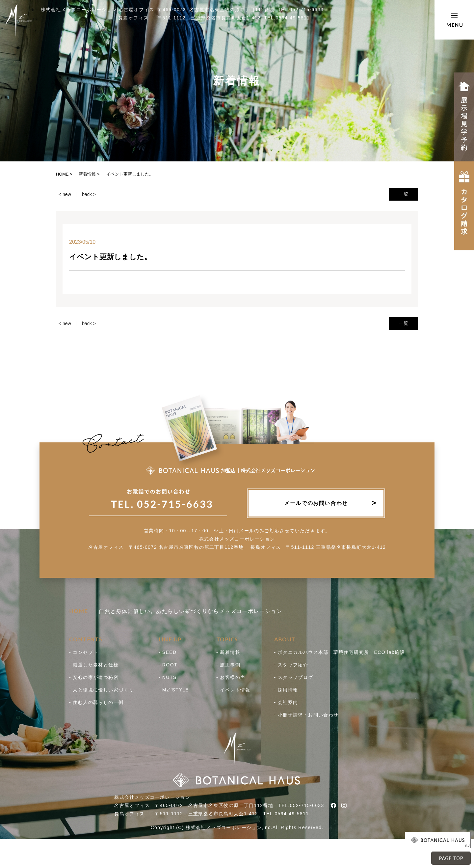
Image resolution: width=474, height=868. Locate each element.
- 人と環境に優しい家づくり (101, 690)
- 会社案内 (286, 702)
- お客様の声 (231, 677)
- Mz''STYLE (174, 690)
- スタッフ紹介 (291, 665)
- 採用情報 (286, 690)
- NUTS (168, 677)
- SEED (168, 652)
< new (65, 194)
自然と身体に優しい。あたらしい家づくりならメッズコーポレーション (176, 611)
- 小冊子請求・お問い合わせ (306, 715)
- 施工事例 (228, 665)
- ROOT (168, 665)
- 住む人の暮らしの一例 (96, 702)
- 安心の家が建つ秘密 (94, 677)
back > (89, 194)
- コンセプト (84, 652)
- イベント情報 (233, 690)
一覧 (404, 194)
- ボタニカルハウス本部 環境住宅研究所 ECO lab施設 (340, 652)
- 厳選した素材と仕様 (94, 665)
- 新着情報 (228, 652)
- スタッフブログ (294, 677)
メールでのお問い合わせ (316, 503)
